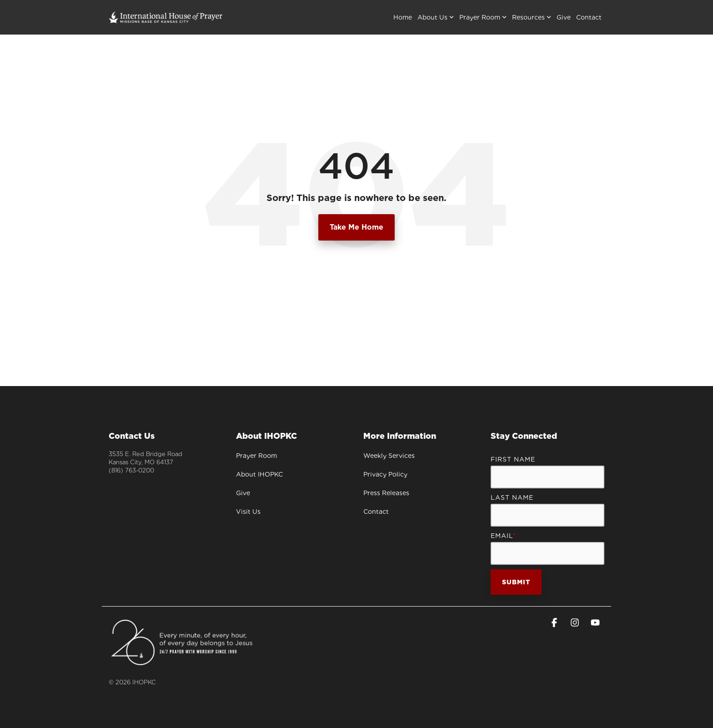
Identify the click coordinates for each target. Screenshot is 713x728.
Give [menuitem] (243, 493)
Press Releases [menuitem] (386, 493)
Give (564, 17)
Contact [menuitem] (376, 512)
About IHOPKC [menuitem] (259, 474)
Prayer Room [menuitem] (256, 456)
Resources (532, 17)
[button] (555, 623)
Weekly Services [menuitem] (389, 456)
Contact (589, 17)
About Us (436, 17)
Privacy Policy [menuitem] (385, 474)
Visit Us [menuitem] (248, 512)
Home (403, 17)
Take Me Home (356, 227)
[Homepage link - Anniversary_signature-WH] (183, 662)
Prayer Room (483, 17)
